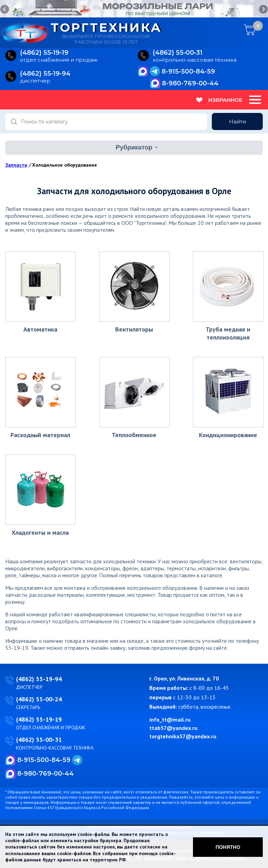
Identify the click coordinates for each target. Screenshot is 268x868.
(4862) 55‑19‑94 (45, 74)
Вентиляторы (134, 329)
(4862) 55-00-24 (39, 699)
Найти (237, 121)
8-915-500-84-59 (188, 71)
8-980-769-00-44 (190, 83)
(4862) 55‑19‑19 (44, 53)
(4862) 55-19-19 (39, 719)
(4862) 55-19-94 (39, 679)
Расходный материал (40, 435)
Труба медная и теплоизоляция (228, 333)
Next (263, 10)
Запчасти (16, 165)
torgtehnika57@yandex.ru (183, 736)
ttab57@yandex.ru (173, 728)
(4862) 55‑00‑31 (177, 53)
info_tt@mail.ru (170, 719)
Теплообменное (134, 435)
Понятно (228, 847)
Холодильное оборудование (65, 165)
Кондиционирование (228, 435)
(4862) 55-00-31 (39, 740)
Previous (5, 10)
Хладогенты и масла (40, 532)
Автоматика (40, 329)
